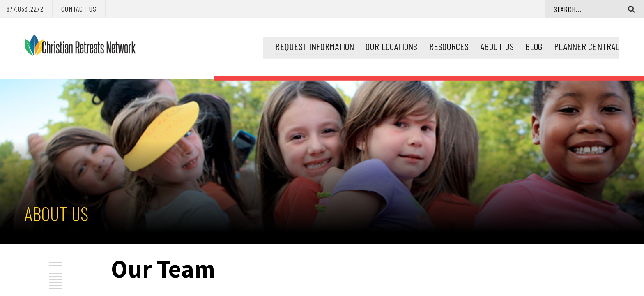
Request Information (315, 45)
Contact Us (79, 9)
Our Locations (391, 45)
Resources (449, 45)
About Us (497, 45)
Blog (534, 45)
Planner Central (587, 45)
